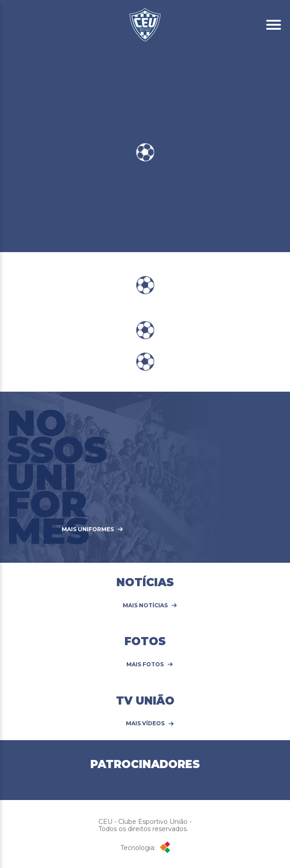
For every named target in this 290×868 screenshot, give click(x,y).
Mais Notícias (145, 606)
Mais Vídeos (145, 723)
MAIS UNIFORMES (88, 529)
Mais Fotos (145, 665)
